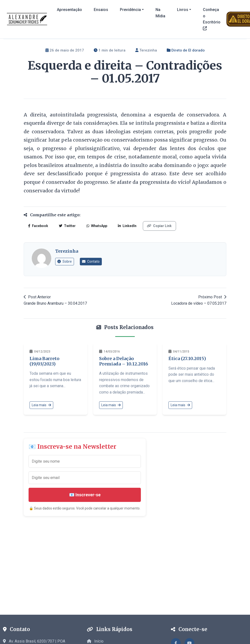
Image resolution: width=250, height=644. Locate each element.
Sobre (65, 261)
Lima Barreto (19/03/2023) (44, 361)
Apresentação (69, 10)
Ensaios (101, 10)
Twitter (67, 226)
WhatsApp (96, 226)
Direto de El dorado (188, 50)
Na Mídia (160, 13)
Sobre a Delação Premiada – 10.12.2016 (124, 361)
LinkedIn (125, 226)
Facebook (38, 226)
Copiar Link (157, 226)
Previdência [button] (130, 10)
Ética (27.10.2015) (187, 358)
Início (95, 641)
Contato (91, 261)
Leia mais (41, 405)
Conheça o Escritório (212, 19)
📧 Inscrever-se (85, 495)
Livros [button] (183, 10)
